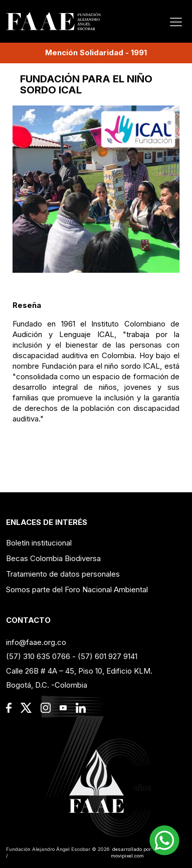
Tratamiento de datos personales (63, 574)
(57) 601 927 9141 (108, 656)
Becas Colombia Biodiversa (53, 558)
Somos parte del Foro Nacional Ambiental (77, 589)
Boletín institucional (39, 543)
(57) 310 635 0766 (38, 656)
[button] (164, 840)
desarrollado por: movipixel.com (132, 853)
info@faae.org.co (36, 642)
